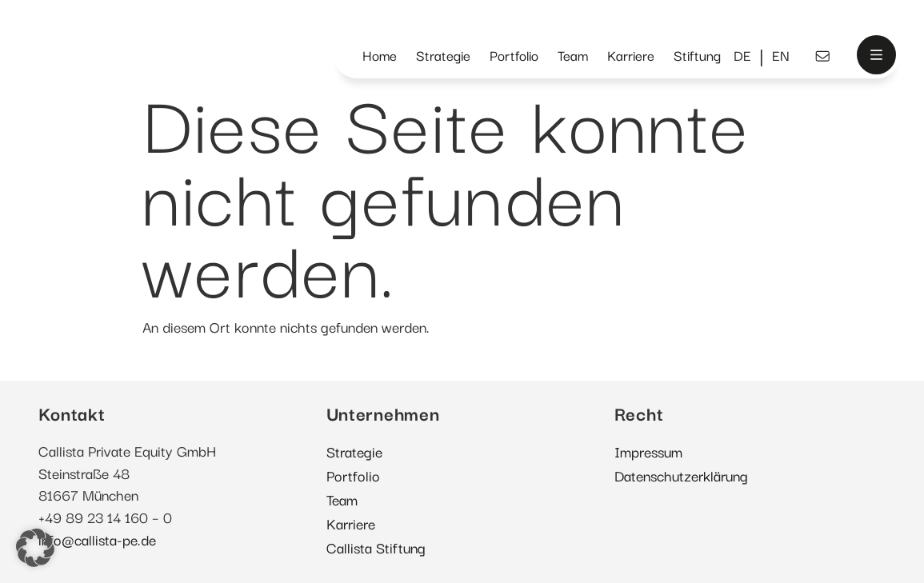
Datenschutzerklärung (681, 475)
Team (573, 55)
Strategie (443, 55)
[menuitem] (742, 56)
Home (380, 55)
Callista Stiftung (376, 547)
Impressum (648, 451)
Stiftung (697, 55)
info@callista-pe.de (97, 539)
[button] (35, 548)
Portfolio (514, 55)
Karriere (631, 55)
